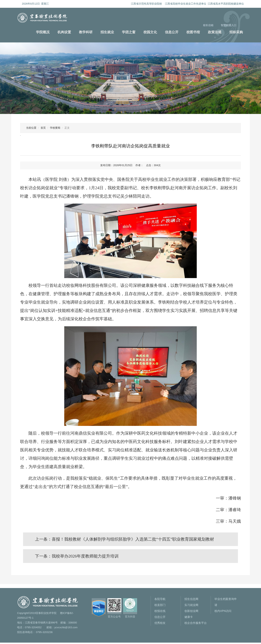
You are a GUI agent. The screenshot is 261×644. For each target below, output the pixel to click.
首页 (43, 128)
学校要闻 (55, 128)
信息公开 (172, 32)
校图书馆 (193, 32)
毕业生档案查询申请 (226, 603)
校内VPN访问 (223, 612)
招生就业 (107, 32)
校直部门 (160, 606)
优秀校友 (160, 624)
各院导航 (160, 600)
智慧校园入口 (229, 25)
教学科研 (86, 32)
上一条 (125, 540)
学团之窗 (129, 32)
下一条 (77, 557)
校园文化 (150, 32)
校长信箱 (208, 25)
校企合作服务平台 (196, 624)
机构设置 (64, 32)
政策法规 (215, 32)
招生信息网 (191, 600)
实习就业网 (191, 606)
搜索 (242, 25)
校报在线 (160, 612)
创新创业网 (191, 612)
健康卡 (189, 618)
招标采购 (236, 32)
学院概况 (43, 32)
